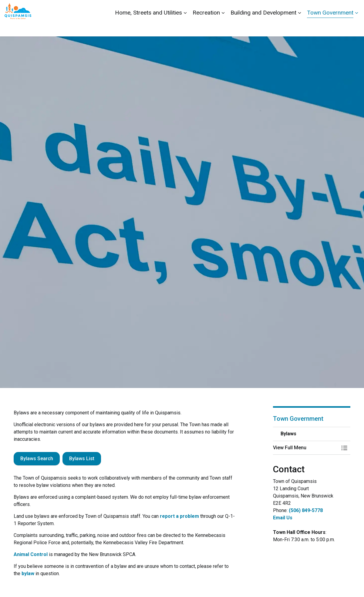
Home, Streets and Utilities (148, 27)
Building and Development (263, 27)
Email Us (283, 518)
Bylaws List (82, 459)
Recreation (206, 27)
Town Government (330, 27)
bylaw (28, 573)
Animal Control (31, 554)
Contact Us (292, 9)
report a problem (179, 516)
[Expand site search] (353, 9)
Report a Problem (325, 9)
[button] (306, 448)
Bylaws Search (37, 459)
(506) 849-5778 (306, 510)
